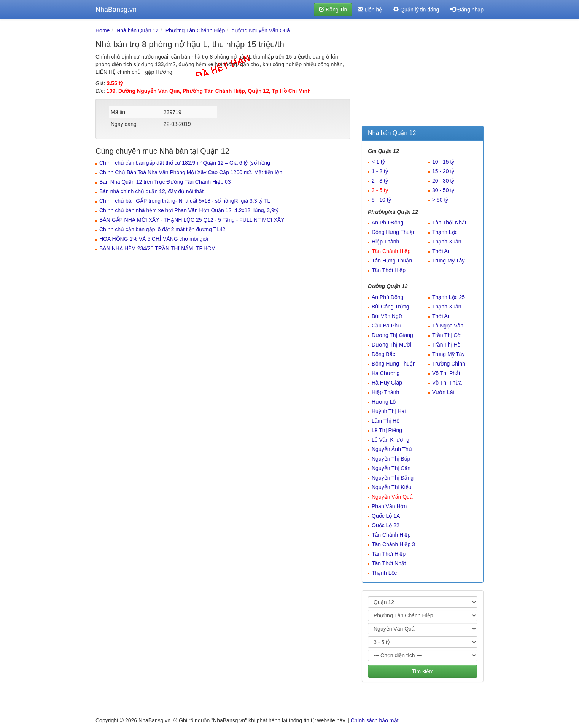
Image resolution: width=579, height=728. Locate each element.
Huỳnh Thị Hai (389, 411)
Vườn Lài (443, 392)
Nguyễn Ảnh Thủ (392, 449)
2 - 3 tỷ (380, 181)
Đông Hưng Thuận (394, 232)
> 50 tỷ (440, 200)
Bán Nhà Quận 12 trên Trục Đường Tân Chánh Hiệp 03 (165, 182)
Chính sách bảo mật (375, 720)
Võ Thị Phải (446, 373)
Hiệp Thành (385, 242)
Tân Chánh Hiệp (391, 251)
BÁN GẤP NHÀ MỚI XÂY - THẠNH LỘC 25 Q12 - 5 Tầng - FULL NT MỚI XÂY (192, 220)
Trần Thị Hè (446, 345)
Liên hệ (370, 10)
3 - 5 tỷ (380, 190)
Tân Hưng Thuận (392, 261)
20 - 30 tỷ (443, 181)
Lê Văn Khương (391, 440)
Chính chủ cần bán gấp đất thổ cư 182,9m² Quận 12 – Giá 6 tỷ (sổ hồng (185, 163)
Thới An (441, 251)
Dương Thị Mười (391, 345)
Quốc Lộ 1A (386, 516)
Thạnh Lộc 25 (449, 297)
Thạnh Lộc (445, 232)
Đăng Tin (333, 10)
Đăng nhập (467, 10)
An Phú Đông (387, 223)
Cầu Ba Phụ (386, 326)
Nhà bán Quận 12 (138, 30)
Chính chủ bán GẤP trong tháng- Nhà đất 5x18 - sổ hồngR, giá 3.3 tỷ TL (185, 201)
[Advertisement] (423, 74)
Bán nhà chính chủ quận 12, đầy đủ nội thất (151, 191)
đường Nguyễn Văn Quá (261, 30)
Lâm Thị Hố (386, 421)
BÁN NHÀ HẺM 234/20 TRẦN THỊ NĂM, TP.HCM (157, 248)
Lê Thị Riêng (387, 430)
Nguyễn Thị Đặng (393, 478)
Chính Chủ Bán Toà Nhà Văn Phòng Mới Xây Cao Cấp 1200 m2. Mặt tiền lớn (191, 172)
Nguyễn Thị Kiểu (392, 487)
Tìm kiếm (423, 671)
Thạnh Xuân (447, 242)
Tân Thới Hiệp (389, 270)
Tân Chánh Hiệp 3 (393, 544)
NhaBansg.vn (116, 10)
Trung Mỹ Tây (449, 261)
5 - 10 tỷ (381, 200)
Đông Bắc (383, 354)
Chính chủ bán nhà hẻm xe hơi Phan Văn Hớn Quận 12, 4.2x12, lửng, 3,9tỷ (189, 210)
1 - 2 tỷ (380, 171)
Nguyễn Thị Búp (391, 459)
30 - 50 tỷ (443, 190)
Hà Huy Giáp (387, 383)
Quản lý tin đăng (416, 10)
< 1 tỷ (378, 162)
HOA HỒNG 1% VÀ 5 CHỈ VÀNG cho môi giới (154, 239)
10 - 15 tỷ (443, 162)
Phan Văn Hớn (389, 506)
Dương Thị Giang (392, 335)
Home (103, 30)
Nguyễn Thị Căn (391, 468)
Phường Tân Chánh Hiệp (195, 30)
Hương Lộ (384, 402)
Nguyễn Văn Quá (392, 497)
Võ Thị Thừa (447, 383)
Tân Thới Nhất (449, 223)
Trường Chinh (449, 364)
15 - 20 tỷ (443, 171)
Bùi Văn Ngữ (387, 316)
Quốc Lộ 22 (386, 525)
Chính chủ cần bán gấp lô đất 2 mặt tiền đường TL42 (162, 229)
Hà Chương (386, 373)
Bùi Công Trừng (391, 307)
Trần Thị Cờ (446, 335)
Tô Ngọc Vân (448, 326)
